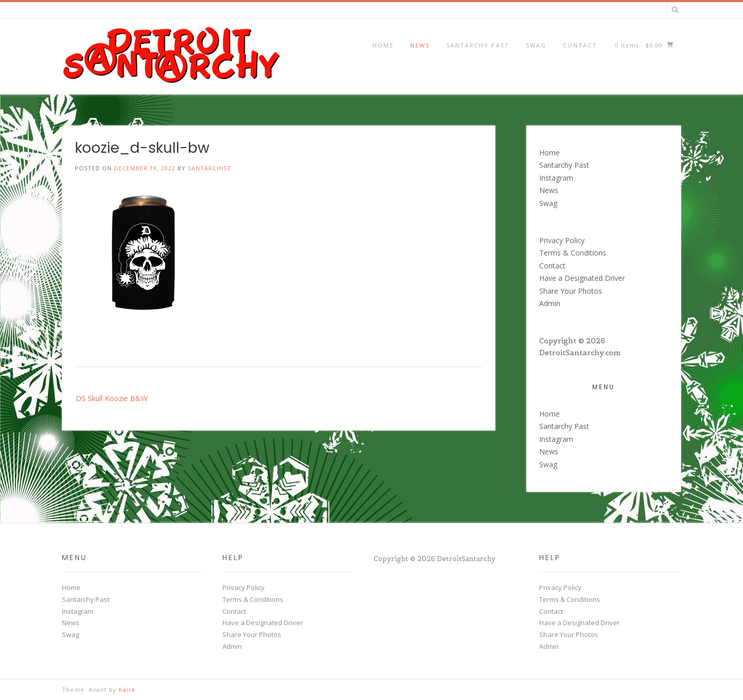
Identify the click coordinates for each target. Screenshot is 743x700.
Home (383, 45)
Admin (550, 303)
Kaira (127, 689)
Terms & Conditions (573, 253)
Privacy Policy (562, 240)
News (420, 45)
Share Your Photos (571, 291)
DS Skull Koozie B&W (112, 398)
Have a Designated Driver (582, 278)
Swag (536, 45)
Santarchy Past (478, 45)
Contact (580, 45)
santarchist (209, 168)
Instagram (556, 178)
